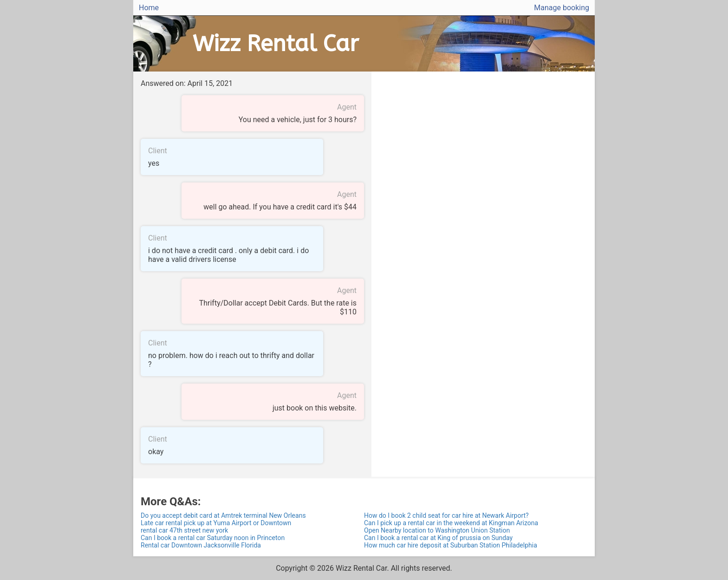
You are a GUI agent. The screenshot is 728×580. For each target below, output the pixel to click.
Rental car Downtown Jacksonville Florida (201, 545)
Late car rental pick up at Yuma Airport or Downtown (216, 523)
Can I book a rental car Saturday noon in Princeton (213, 538)
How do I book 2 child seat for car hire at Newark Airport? (446, 515)
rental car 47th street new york (184, 530)
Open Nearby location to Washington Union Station (437, 530)
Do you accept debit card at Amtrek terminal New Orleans (223, 515)
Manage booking (562, 8)
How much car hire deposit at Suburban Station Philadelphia (451, 545)
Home (149, 8)
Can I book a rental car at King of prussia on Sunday (438, 538)
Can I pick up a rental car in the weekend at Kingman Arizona (451, 523)
